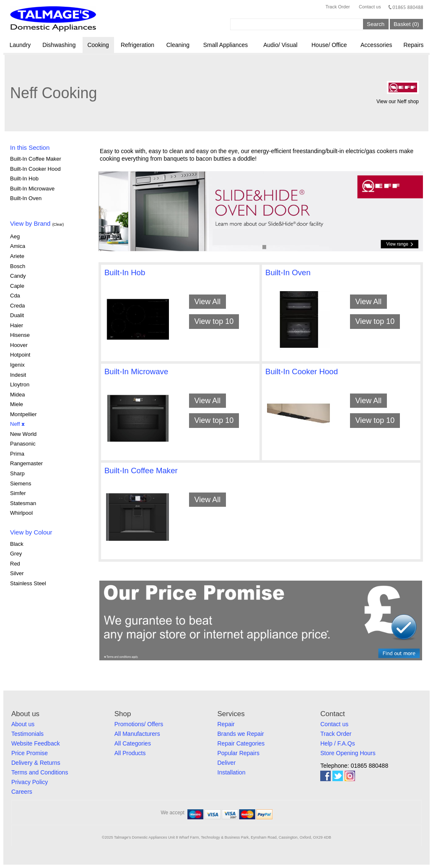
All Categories (133, 743)
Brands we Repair (241, 734)
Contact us (370, 7)
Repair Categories (241, 743)
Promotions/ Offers (139, 724)
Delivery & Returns (36, 763)
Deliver (227, 763)
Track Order (337, 7)
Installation (232, 772)
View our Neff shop (398, 102)
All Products (130, 753)
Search (376, 24)
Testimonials (27, 734)
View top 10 (214, 321)
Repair (226, 724)
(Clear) (58, 224)
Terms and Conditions (40, 772)
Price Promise (30, 753)
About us (23, 724)
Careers (22, 792)
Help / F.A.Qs (337, 743)
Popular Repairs (239, 753)
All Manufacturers (137, 734)
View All (207, 302)
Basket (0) (406, 24)
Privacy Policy (30, 782)
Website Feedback (36, 743)
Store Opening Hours (348, 753)
